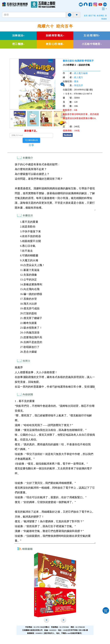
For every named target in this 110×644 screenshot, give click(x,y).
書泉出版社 (68, 61)
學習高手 (89, 61)
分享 (31, 145)
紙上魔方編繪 (81, 73)
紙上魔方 (79, 77)
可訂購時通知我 (31, 140)
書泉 (76, 81)
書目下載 (92, 16)
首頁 (86, 16)
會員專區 (100, 16)
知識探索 (79, 61)
